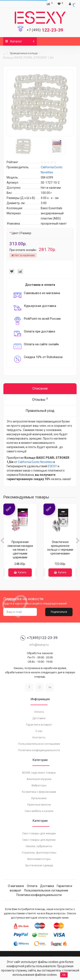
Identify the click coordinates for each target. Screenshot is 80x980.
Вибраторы (39, 785)
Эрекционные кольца (24, 53)
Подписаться (59, 612)
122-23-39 (45, 30)
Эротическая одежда (39, 865)
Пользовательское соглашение (39, 744)
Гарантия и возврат (39, 725)
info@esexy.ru (39, 645)
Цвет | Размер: (22, 233)
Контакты (39, 737)
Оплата (39, 712)
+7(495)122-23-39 (39, 638)
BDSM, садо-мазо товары (39, 773)
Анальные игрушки (39, 779)
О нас (39, 731)
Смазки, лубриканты (39, 846)
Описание (40, 388)
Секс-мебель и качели (39, 811)
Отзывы (40, 399)
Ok (64, 975)
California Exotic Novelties (35, 462)
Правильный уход (40, 411)
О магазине (16, 886)
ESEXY (52, 466)
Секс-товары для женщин (39, 833)
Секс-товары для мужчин (39, 840)
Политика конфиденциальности (39, 750)
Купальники (39, 798)
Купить (20, 572)
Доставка (39, 718)
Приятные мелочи (39, 805)
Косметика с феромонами (39, 792)
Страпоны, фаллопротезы (39, 853)
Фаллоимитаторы (39, 859)
